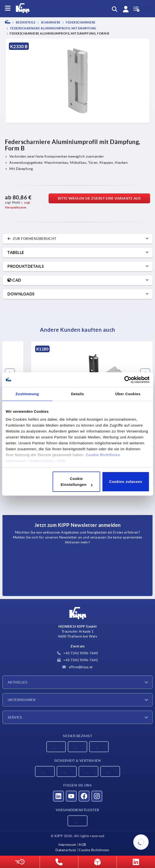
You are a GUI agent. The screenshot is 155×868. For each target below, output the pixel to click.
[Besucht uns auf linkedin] (58, 796)
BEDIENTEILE (25, 23)
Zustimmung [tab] (27, 394)
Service (15, 717)
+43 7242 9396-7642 (78, 660)
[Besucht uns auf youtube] (71, 796)
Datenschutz (42, 461)
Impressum (16, 461)
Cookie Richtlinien (103, 455)
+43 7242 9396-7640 (78, 653)
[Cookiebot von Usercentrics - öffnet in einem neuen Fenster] (128, 380)
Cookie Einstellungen (77, 482)
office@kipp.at (77, 667)
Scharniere (50, 23)
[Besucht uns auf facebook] (84, 796)
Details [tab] (77, 394)
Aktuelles (17, 682)
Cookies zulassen (126, 482)
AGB (61, 461)
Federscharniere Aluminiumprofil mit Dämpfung (53, 28)
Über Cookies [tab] (128, 394)
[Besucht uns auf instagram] (97, 796)
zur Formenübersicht (32, 239)
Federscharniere (80, 23)
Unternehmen (22, 700)
